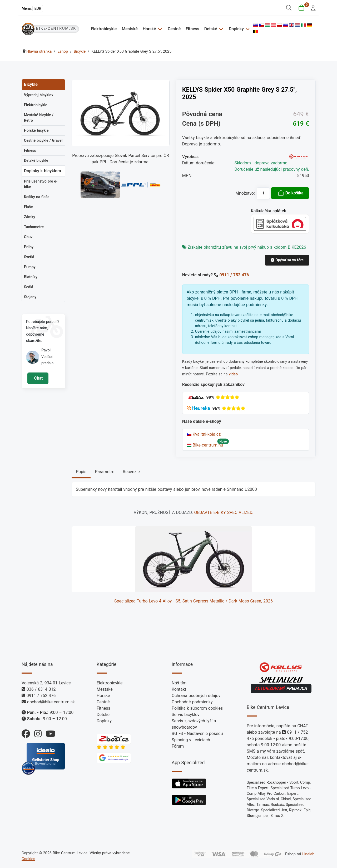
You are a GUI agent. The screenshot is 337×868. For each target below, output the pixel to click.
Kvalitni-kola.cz (204, 434)
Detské (211, 29)
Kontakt (179, 689)
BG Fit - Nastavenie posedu (197, 734)
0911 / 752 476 (234, 275)
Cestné (174, 29)
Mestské (130, 29)
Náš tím (179, 683)
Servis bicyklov (186, 715)
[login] (312, 8)
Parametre (105, 472)
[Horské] (159, 29)
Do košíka (291, 193)
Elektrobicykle (104, 29)
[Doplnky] (247, 29)
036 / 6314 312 (41, 689)
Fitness (192, 29)
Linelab (308, 854)
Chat (38, 378)
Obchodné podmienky (192, 702)
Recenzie (131, 472)
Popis (81, 472)
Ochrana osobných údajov (196, 696)
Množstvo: (245, 193)
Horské (149, 29)
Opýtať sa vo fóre (287, 260)
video (233, 374)
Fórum (178, 746)
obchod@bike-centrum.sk (51, 702)
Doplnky (236, 29)
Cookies (28, 859)
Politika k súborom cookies (197, 708)
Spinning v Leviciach (191, 740)
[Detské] (220, 29)
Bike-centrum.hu (205, 445)
